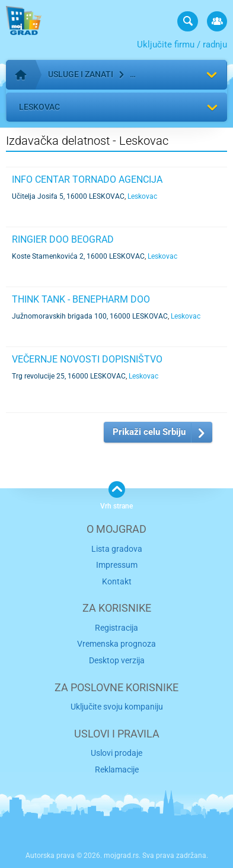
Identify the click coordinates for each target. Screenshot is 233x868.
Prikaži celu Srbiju (149, 432)
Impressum (117, 565)
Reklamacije (117, 770)
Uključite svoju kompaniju (117, 707)
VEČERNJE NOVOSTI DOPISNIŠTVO (87, 359)
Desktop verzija (117, 660)
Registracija (116, 628)
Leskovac (39, 107)
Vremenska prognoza (116, 644)
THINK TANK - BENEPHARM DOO (81, 299)
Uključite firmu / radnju (182, 44)
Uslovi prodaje (116, 753)
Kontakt (117, 581)
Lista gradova (117, 549)
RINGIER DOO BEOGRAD (63, 239)
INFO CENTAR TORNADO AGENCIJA (87, 179)
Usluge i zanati (81, 74)
